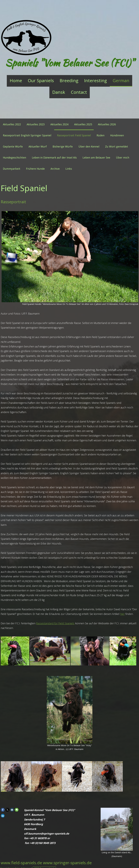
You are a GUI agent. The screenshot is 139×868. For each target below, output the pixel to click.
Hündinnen (117, 135)
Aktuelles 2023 (36, 124)
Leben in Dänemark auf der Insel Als (54, 157)
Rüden (100, 135)
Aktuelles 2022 (12, 124)
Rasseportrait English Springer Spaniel (27, 135)
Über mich (123, 157)
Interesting (95, 80)
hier (122, 614)
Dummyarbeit (12, 169)
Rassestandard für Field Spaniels (55, 623)
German (121, 80)
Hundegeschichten (14, 157)
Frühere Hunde (35, 169)
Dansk (59, 92)
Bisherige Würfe (63, 146)
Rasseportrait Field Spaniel (74, 135)
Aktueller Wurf (38, 146)
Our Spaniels (41, 80)
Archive (55, 169)
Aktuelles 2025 (83, 124)
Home (16, 80)
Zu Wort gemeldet (117, 146)
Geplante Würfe (13, 146)
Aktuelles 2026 (107, 124)
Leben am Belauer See (96, 157)
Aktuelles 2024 (59, 124)
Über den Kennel (89, 146)
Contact (79, 92)
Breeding (69, 80)
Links (69, 169)
